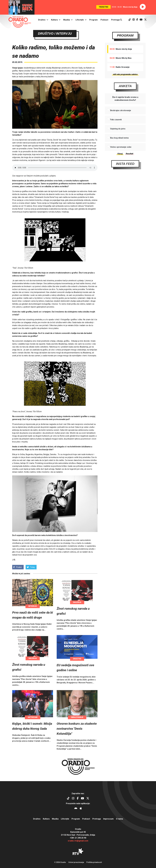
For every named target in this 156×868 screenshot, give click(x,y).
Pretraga (117, 20)
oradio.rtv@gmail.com (78, 841)
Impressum (108, 819)
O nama (119, 819)
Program (93, 20)
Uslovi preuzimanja (76, 862)
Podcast (104, 20)
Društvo (42, 20)
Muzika (67, 20)
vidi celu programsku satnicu (125, 74)
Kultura (54, 20)
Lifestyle (80, 20)
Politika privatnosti (94, 862)
